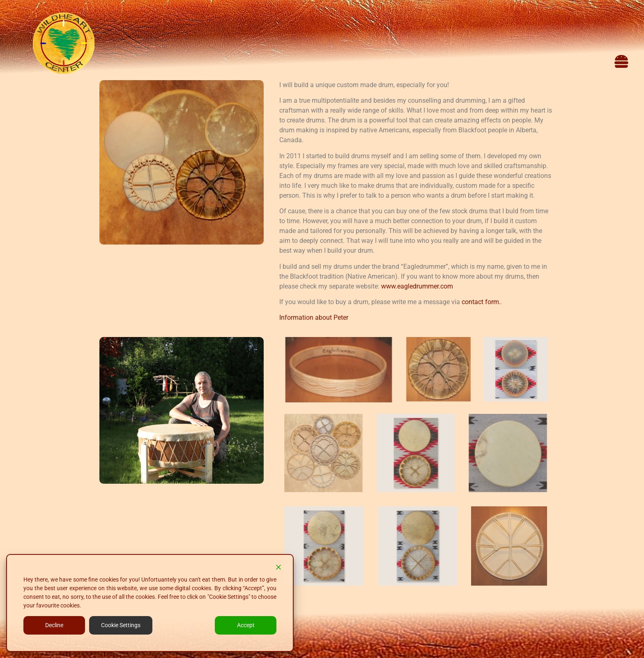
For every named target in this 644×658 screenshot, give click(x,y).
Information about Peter (314, 317)
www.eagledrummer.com (417, 286)
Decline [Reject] (54, 625)
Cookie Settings (121, 625)
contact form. (481, 302)
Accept (246, 625)
